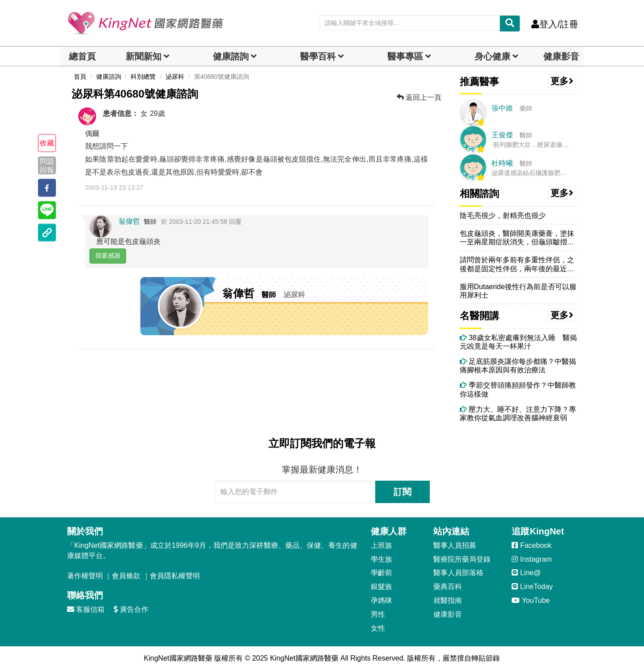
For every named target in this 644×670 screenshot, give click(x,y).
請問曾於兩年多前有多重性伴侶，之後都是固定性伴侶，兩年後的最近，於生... (517, 264)
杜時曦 (502, 163)
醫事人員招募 (455, 545)
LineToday (532, 587)
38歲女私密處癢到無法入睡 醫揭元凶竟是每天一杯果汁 (518, 342)
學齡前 (381, 573)
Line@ (526, 573)
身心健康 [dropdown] (492, 56)
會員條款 (126, 576)
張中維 (502, 108)
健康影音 (561, 56)
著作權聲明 (85, 576)
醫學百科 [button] (318, 56)
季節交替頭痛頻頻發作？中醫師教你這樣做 (518, 389)
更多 (562, 81)
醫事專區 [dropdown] (405, 56)
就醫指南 (448, 600)
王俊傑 (502, 135)
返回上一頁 (419, 97)
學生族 (381, 559)
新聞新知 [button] (144, 56)
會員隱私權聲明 (175, 576)
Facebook (532, 545)
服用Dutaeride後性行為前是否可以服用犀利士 (518, 291)
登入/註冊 (555, 24)
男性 (378, 614)
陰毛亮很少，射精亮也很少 (503, 216)
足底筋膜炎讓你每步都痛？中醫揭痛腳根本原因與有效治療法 (518, 366)
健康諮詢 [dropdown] (231, 56)
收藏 (47, 143)
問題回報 (47, 165)
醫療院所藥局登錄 (462, 559)
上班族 (381, 545)
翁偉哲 (129, 221)
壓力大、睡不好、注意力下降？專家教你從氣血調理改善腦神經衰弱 (518, 414)
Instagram (532, 559)
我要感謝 (108, 256)
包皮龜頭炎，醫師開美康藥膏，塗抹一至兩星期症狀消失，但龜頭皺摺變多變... (517, 238)
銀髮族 (381, 587)
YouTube (531, 600)
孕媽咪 (381, 600)
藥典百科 (448, 587)
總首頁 (82, 56)
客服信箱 (86, 609)
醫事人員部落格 (458, 573)
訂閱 (402, 492)
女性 (378, 628)
